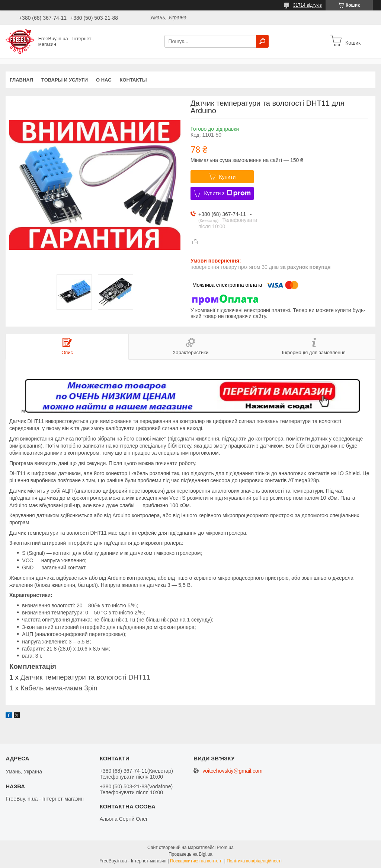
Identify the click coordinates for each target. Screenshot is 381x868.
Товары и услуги (65, 80)
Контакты (133, 80)
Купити (228, 177)
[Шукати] (262, 41)
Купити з (227, 193)
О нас (104, 80)
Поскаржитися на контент (196, 861)
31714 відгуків (308, 5)
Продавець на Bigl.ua (190, 854)
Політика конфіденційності (254, 861)
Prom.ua (225, 848)
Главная (21, 80)
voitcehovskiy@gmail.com (232, 771)
